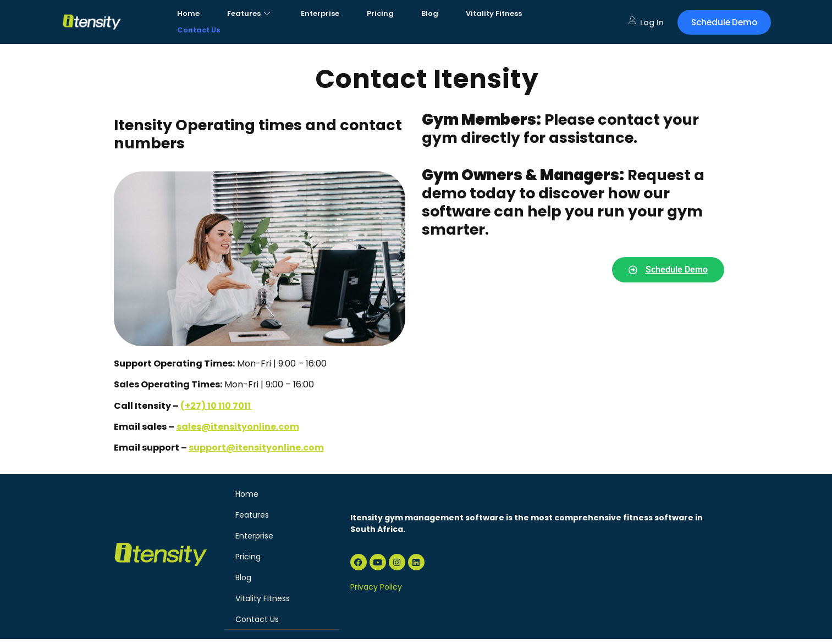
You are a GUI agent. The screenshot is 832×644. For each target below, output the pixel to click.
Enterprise (320, 13)
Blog (430, 13)
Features (249, 13)
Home (188, 13)
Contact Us (199, 30)
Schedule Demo (724, 22)
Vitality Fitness (494, 13)
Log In (646, 22)
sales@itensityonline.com (238, 427)
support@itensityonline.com (256, 448)
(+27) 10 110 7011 (216, 406)
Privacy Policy (376, 587)
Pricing (380, 13)
